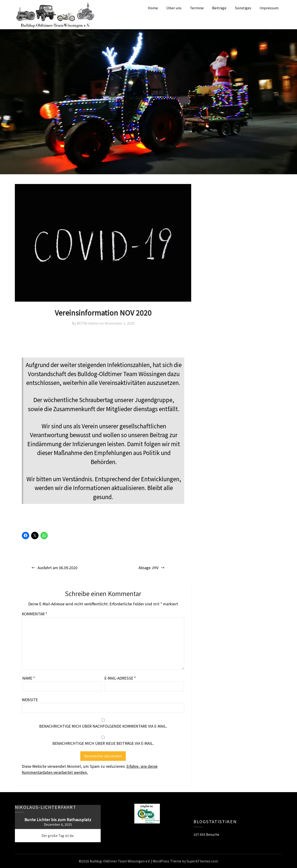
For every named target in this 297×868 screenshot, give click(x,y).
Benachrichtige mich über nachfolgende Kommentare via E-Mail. (103, 726)
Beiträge (219, 8)
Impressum (269, 8)
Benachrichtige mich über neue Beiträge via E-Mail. (103, 743)
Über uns (174, 8)
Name (29, 678)
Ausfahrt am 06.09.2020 (58, 568)
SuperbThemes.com (202, 861)
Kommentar (34, 614)
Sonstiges (243, 8)
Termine (197, 8)
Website (30, 700)
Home (153, 8)
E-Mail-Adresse (120, 678)
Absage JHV (148, 568)
